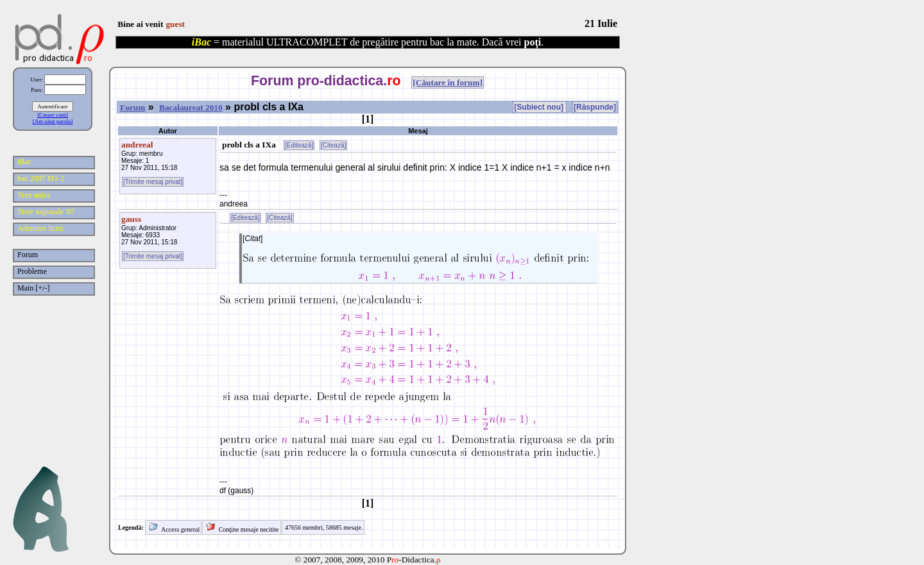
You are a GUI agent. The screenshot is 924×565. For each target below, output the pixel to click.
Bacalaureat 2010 (191, 107)
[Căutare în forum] (448, 82)
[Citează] (333, 145)
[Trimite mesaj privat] (153, 182)
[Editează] (299, 145)
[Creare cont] (53, 115)
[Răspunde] (595, 107)
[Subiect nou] (540, 107)
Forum (133, 107)
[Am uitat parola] (53, 121)
